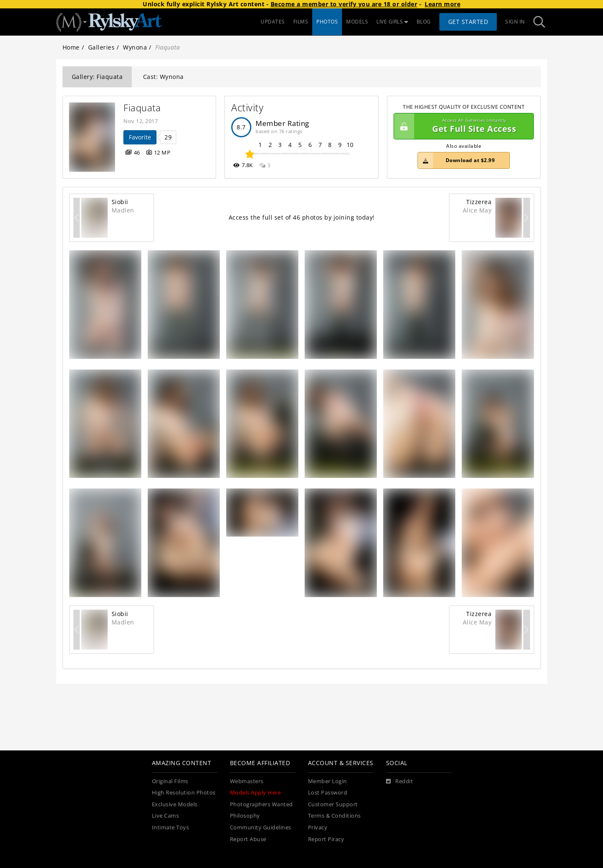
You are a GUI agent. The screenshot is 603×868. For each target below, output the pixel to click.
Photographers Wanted (261, 804)
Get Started (468, 22)
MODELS (357, 22)
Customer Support (333, 804)
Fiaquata (142, 108)
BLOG (424, 22)
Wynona (135, 47)
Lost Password (328, 793)
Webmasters (247, 781)
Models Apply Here (256, 793)
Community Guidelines (261, 827)
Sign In (515, 22)
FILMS (301, 22)
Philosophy (245, 816)
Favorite (140, 137)
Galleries (102, 47)
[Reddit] (400, 781)
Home (71, 47)
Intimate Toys (171, 827)
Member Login (328, 781)
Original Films (170, 781)
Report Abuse (248, 839)
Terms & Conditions (334, 816)
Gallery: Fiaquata (97, 77)
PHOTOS (327, 22)
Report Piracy (326, 839)
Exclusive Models (175, 804)
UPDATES (273, 22)
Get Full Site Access (462, 126)
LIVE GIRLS (392, 22)
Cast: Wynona (163, 77)
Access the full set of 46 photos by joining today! (302, 217)
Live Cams (166, 816)
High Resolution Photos (184, 793)
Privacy (318, 827)
